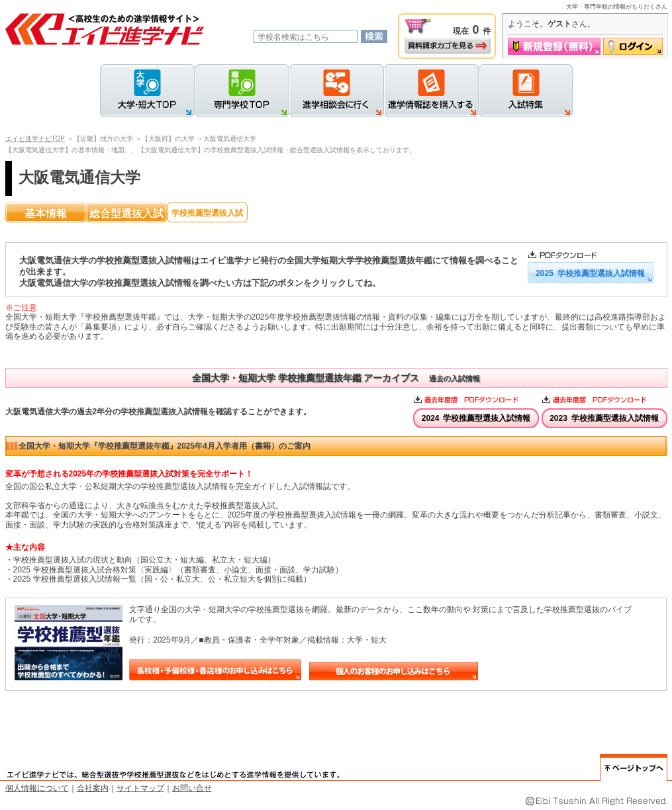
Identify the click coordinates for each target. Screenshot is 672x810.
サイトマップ (140, 788)
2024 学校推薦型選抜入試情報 (476, 418)
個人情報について (37, 788)
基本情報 (46, 213)
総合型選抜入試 (126, 213)
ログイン (633, 46)
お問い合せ (192, 788)
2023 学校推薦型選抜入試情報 (604, 418)
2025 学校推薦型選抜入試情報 (590, 273)
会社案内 (93, 788)
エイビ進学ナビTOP (35, 139)
